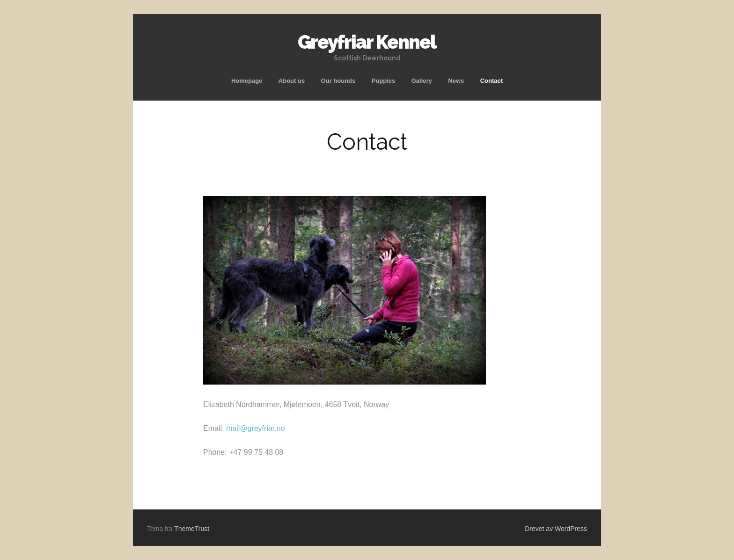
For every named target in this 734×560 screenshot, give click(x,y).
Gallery (422, 81)
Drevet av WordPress (556, 529)
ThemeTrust (192, 529)
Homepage (247, 81)
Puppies (384, 81)
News (456, 81)
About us (292, 81)
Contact (492, 81)
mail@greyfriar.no (256, 428)
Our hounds (338, 81)
